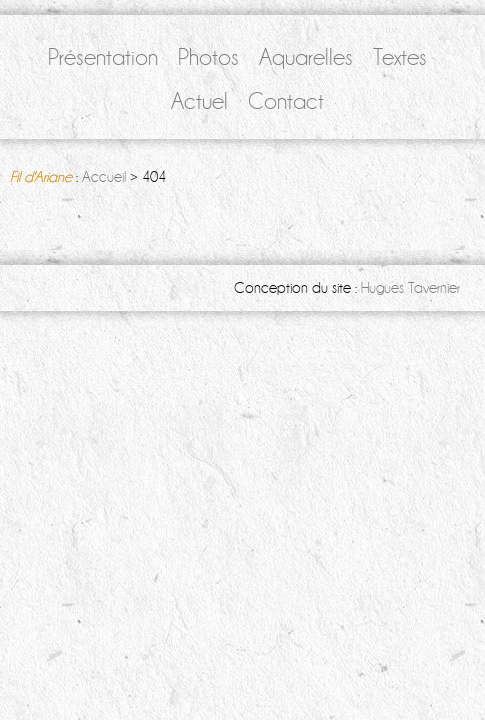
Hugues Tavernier (410, 288)
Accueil (104, 177)
